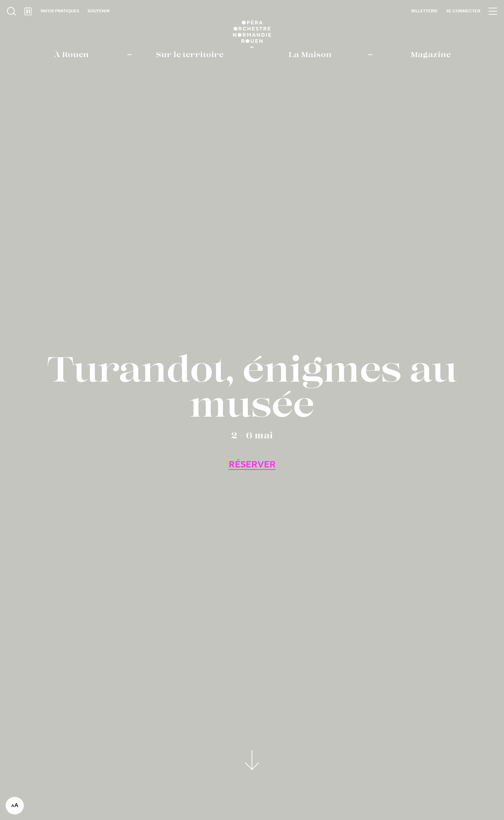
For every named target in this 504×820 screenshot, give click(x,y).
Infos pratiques (60, 11)
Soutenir (99, 11)
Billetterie (425, 11)
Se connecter (463, 11)
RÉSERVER (252, 465)
